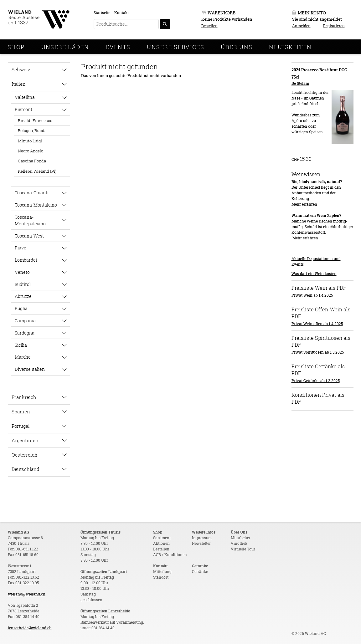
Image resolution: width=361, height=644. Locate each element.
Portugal (21, 426)
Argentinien (25, 440)
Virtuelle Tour (243, 549)
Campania (25, 321)
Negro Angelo (31, 151)
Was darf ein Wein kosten (314, 274)
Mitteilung (162, 572)
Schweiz (21, 69)
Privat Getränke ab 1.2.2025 (316, 381)
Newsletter (201, 543)
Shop (16, 47)
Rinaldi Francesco (35, 120)
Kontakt (121, 13)
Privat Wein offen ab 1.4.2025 (317, 324)
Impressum (202, 538)
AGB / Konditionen (170, 555)
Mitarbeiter (241, 538)
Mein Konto (312, 13)
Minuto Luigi (30, 141)
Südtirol (23, 284)
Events (118, 47)
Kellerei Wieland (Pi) (37, 171)
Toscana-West (29, 236)
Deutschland (26, 469)
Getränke (200, 572)
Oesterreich (25, 455)
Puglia (21, 308)
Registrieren (334, 26)
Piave (21, 248)
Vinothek (239, 543)
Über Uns (237, 47)
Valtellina (25, 97)
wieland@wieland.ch (27, 594)
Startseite (102, 13)
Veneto (22, 272)
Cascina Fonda (32, 161)
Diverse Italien (30, 369)
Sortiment (162, 538)
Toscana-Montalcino (36, 205)
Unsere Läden (65, 47)
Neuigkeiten (290, 47)
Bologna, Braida (32, 130)
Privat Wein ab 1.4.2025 (312, 295)
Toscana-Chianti (32, 193)
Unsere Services (175, 47)
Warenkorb (222, 13)
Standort (161, 577)
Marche (23, 357)
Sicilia (21, 345)
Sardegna (25, 333)
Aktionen (161, 543)
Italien (19, 84)
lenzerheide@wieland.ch (30, 628)
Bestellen (209, 26)
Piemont (23, 109)
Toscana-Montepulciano (30, 220)
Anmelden (301, 26)
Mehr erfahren (304, 204)
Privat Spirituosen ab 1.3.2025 (318, 352)
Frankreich (24, 397)
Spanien (21, 411)
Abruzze (23, 296)
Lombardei (26, 260)
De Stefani (300, 83)
